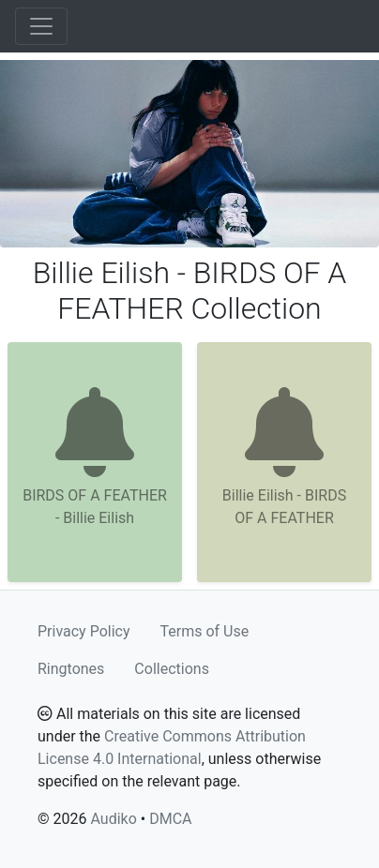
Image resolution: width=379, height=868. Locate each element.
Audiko (113, 819)
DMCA (170, 819)
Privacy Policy (84, 631)
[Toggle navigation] (41, 26)
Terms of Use (205, 631)
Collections (172, 669)
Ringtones (71, 669)
